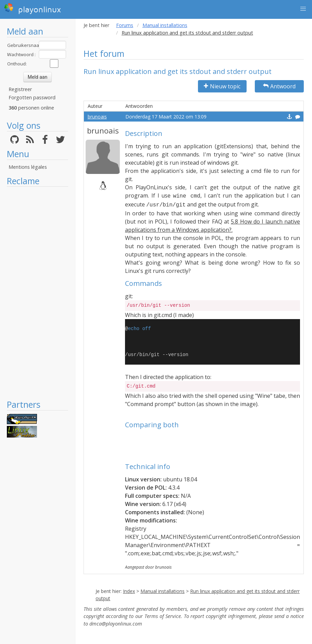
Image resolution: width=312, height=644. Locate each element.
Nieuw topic (222, 86)
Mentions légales (28, 167)
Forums (125, 25)
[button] (303, 9)
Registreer (20, 89)
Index (129, 591)
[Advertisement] (38, 293)
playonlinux (33, 9)
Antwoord (279, 86)
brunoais (97, 117)
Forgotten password (32, 97)
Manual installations (165, 25)
